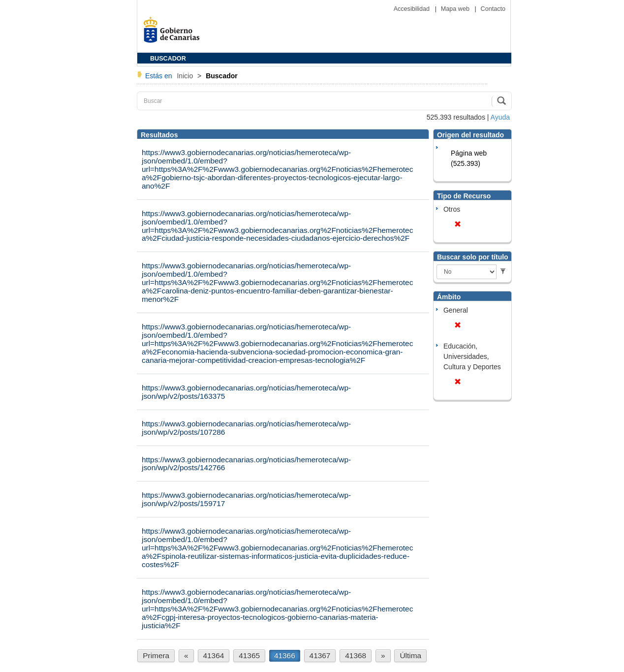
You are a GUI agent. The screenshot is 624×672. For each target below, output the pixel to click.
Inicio (186, 76)
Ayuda (500, 117)
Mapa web (456, 9)
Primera (156, 656)
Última (410, 656)
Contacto (493, 9)
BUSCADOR (168, 59)
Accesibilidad (413, 9)
